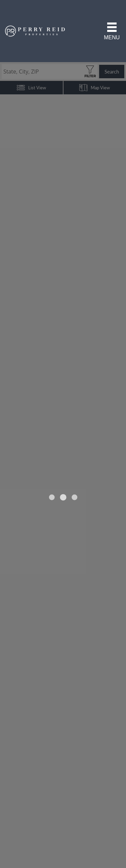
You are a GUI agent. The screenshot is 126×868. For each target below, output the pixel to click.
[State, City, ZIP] (50, 72)
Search (112, 72)
